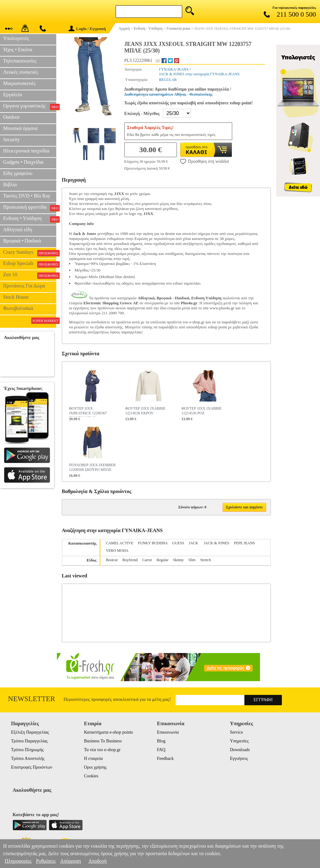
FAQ (161, 750)
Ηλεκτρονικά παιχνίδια (26, 151)
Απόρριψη (70, 861)
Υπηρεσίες (239, 741)
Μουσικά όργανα (20, 128)
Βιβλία (10, 185)
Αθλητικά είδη (18, 229)
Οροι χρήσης (95, 767)
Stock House (16, 297)
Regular (162, 560)
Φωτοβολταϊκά (18, 308)
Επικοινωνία (168, 732)
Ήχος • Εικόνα (18, 50)
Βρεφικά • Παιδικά (22, 241)
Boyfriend (130, 560)
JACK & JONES (216, 543)
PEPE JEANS (244, 543)
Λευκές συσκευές (21, 72)
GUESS (178, 543)
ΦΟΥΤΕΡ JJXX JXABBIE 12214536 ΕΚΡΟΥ (145, 411)
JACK (194, 543)
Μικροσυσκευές (19, 83)
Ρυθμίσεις (46, 861)
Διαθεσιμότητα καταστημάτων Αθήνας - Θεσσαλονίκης (168, 94)
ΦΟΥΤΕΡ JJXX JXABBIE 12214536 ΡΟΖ (202, 411)
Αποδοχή (98, 861)
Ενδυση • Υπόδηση (30, 219)
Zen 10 (30, 275)
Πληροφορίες (18, 861)
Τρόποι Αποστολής (28, 758)
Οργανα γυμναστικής (30, 107)
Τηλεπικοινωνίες (20, 61)
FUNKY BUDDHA (153, 543)
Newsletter (32, 699)
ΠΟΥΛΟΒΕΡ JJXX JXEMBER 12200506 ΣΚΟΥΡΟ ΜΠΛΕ (92, 467)
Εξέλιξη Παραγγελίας (30, 732)
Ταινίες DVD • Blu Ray (27, 196)
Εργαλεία (12, 95)
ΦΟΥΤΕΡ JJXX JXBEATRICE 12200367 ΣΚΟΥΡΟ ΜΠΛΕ (88, 412)
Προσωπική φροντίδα (30, 208)
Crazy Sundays (30, 253)
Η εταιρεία (93, 758)
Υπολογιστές (16, 38)
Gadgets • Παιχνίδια (23, 162)
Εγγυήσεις (239, 758)
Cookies (91, 776)
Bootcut (112, 560)
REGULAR (168, 80)
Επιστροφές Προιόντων (32, 767)
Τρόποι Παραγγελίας (29, 741)
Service (237, 732)
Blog (161, 741)
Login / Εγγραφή (87, 29)
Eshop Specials (30, 264)
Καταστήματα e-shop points (109, 732)
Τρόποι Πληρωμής (27, 750)
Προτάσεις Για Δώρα (24, 286)
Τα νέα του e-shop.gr (102, 750)
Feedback (165, 758)
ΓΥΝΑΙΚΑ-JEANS (174, 69)
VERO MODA (117, 551)
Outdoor (11, 117)
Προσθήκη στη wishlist (205, 161)
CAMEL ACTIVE (120, 543)
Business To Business (103, 741)
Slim (192, 560)
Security (11, 140)
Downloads (240, 750)
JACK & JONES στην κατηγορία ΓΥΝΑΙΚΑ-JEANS (199, 74)
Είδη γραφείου (18, 173)
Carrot (147, 560)
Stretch (206, 560)
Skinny (178, 560)
